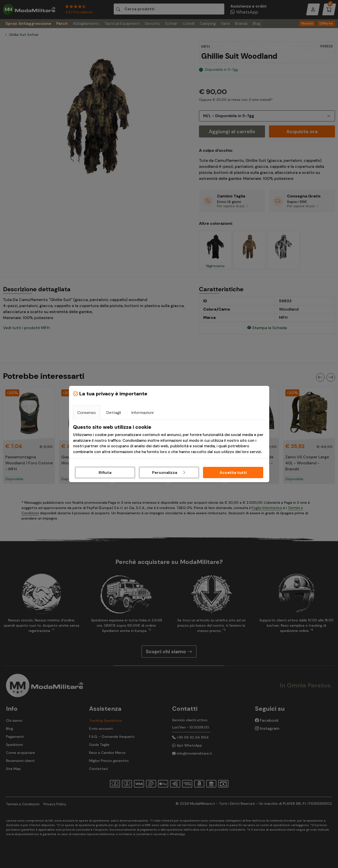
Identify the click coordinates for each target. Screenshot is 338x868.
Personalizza (169, 473)
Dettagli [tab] (114, 413)
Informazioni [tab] (143, 413)
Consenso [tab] (87, 413)
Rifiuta (105, 473)
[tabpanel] (169, 439)
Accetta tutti (233, 473)
